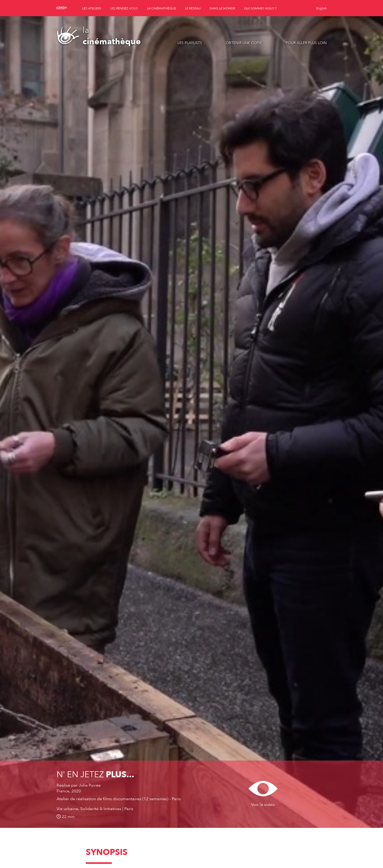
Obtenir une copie (244, 43)
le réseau (193, 8)
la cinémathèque (161, 8)
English (321, 8)
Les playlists (190, 43)
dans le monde (222, 8)
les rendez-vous (124, 8)
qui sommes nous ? (260, 8)
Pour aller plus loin (306, 43)
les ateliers (92, 8)
